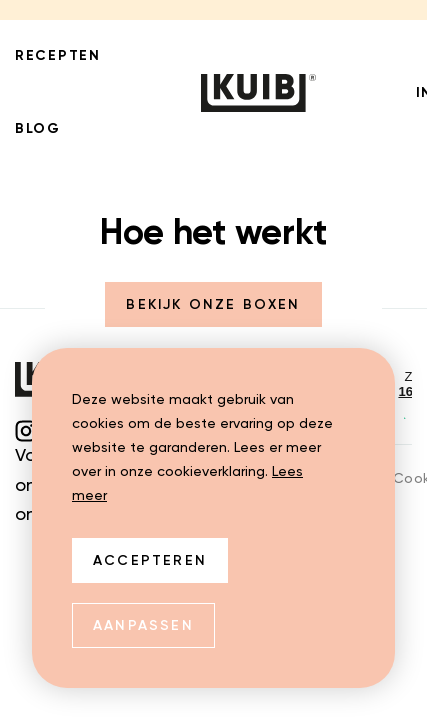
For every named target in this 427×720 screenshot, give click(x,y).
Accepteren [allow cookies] (150, 561)
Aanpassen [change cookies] (143, 626)
